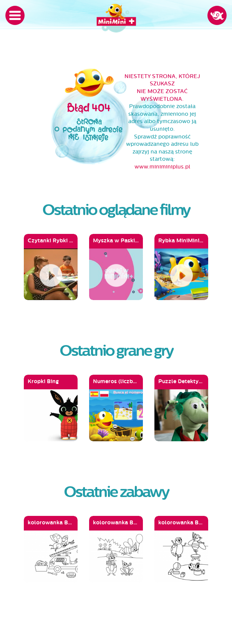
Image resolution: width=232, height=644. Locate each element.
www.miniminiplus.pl (162, 167)
